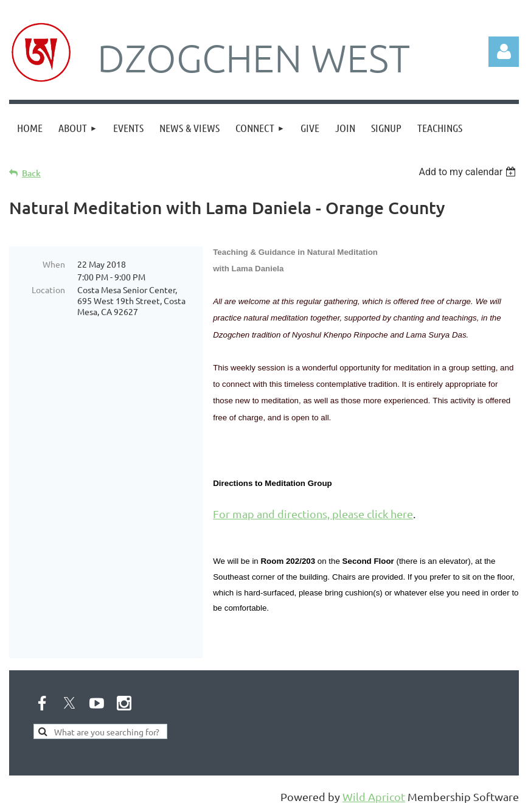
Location (48, 290)
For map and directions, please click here (313, 514)
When (54, 264)
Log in (504, 52)
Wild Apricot (374, 796)
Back (31, 173)
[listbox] (469, 172)
